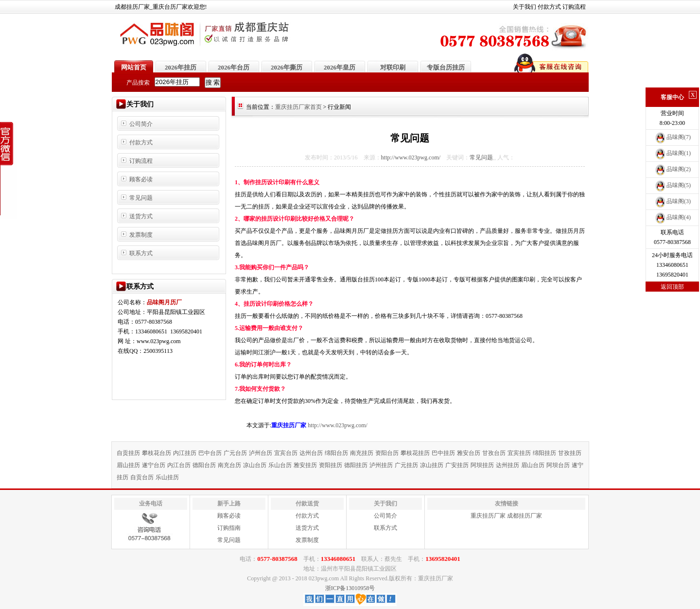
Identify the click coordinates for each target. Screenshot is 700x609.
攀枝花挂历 (415, 453)
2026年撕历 (287, 67)
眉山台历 (533, 465)
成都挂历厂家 (525, 516)
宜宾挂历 (519, 453)
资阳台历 (387, 453)
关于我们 (525, 7)
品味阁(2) (672, 169)
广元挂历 (406, 465)
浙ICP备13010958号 (350, 588)
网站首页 (134, 67)
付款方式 (549, 7)
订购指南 (229, 528)
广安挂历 (457, 465)
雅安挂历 (305, 465)
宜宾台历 (286, 453)
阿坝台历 (558, 465)
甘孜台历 (494, 453)
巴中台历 (210, 453)
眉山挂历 (128, 465)
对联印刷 (393, 67)
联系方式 (141, 253)
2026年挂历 (181, 67)
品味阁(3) (672, 201)
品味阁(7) (672, 137)
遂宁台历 (154, 465)
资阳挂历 (331, 465)
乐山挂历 (167, 477)
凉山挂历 (432, 465)
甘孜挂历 (570, 453)
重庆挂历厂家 (488, 516)
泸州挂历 (381, 465)
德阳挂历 (356, 465)
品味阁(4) (672, 217)
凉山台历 (255, 465)
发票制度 (141, 235)
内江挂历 (185, 453)
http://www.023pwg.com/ (411, 157)
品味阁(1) (672, 153)
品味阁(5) (672, 185)
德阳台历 (204, 465)
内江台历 (179, 465)
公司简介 (141, 124)
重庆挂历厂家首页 (298, 107)
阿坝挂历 (482, 465)
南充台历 (229, 465)
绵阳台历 (336, 453)
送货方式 (141, 216)
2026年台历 (234, 67)
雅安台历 (469, 453)
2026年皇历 (340, 67)
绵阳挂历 (544, 453)
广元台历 (235, 453)
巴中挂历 (443, 453)
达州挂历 (507, 465)
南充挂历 (362, 453)
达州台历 (311, 453)
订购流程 (574, 7)
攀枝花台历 (157, 453)
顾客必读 (141, 179)
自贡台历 (142, 477)
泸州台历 (261, 453)
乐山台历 (280, 465)
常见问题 (141, 198)
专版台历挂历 (446, 67)
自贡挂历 (128, 453)
